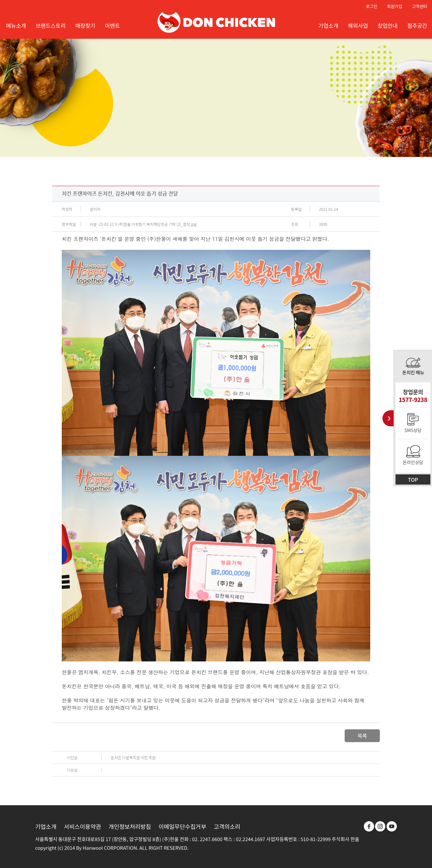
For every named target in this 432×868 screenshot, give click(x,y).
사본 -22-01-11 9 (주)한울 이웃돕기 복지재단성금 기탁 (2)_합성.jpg (143, 224)
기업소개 (46, 826)
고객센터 (420, 6)
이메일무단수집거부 (182, 826)
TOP (413, 479)
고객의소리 (227, 826)
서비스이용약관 (83, 826)
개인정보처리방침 (130, 826)
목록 (362, 736)
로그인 (372, 6)
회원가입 (395, 6)
